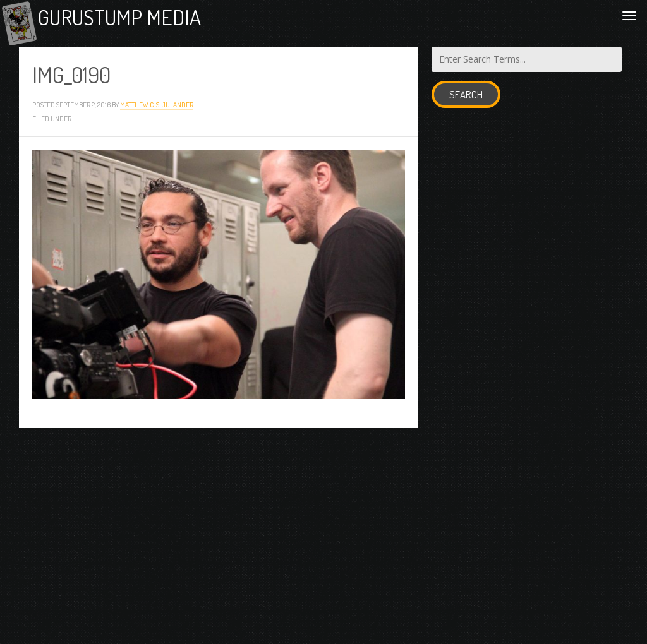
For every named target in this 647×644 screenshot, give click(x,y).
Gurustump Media (147, 21)
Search (466, 101)
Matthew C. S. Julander (157, 111)
